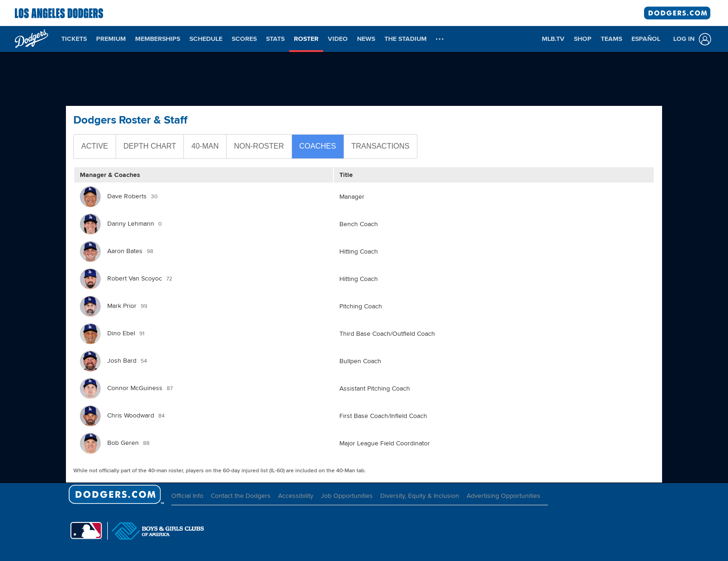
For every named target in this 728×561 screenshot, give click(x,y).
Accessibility (296, 496)
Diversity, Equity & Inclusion (420, 496)
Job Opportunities (347, 496)
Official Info (187, 496)
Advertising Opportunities (504, 496)
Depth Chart (150, 146)
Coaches (318, 146)
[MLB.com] (86, 531)
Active (95, 146)
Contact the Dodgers (241, 496)
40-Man (205, 146)
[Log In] (690, 39)
